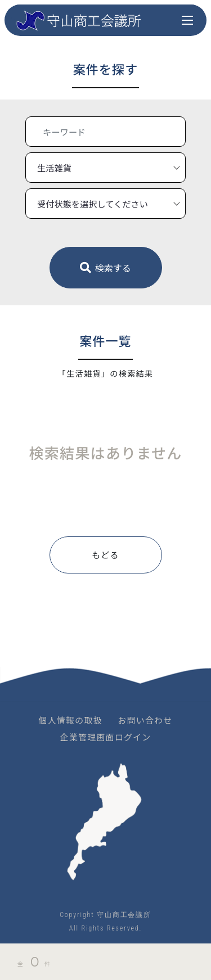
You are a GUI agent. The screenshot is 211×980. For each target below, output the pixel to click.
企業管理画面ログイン (105, 737)
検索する (105, 268)
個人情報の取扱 (71, 720)
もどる (105, 555)
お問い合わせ (145, 720)
